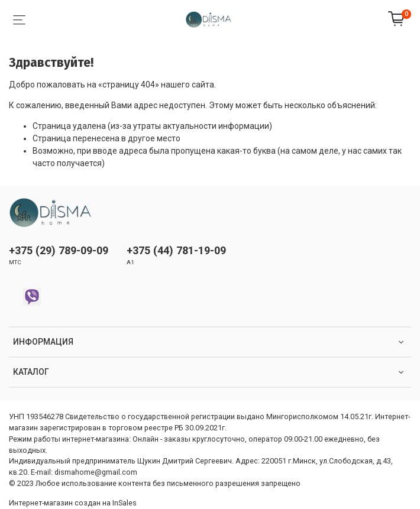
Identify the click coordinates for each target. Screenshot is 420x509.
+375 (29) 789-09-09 (59, 250)
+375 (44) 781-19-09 (176, 250)
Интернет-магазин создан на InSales (73, 503)
